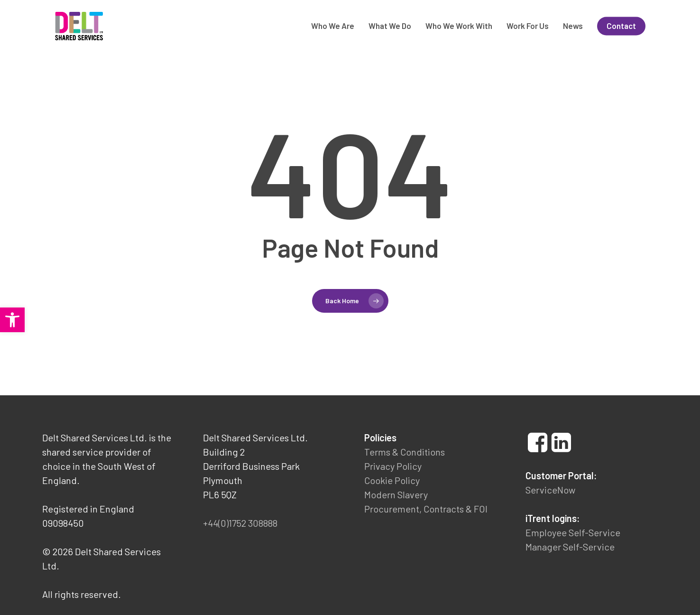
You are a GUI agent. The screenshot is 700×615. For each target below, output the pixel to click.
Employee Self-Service (573, 532)
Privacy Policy (393, 466)
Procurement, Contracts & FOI (426, 509)
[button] (12, 320)
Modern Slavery (396, 494)
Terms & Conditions (405, 452)
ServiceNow (550, 490)
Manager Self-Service (570, 547)
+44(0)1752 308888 (240, 523)
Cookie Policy (392, 480)
